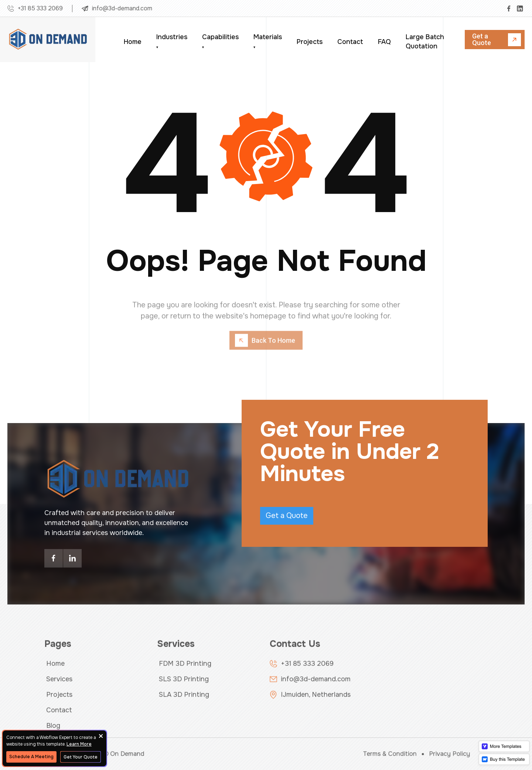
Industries (172, 41)
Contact (350, 42)
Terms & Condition (375, 754)
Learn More (79, 744)
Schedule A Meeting (31, 757)
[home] (48, 40)
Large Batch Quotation (425, 42)
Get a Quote (287, 516)
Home (133, 42)
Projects (310, 42)
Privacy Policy (427, 754)
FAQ (384, 42)
